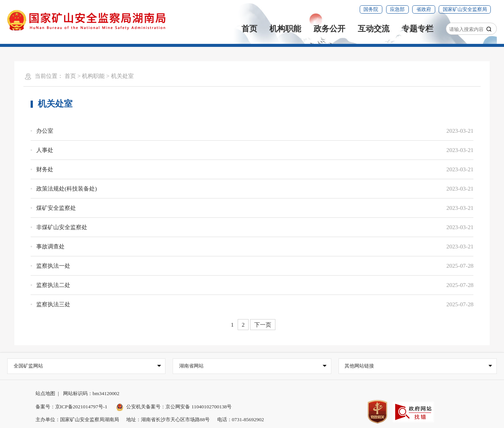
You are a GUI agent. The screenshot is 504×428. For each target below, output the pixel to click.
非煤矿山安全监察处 (62, 227)
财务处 (45, 169)
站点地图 (45, 393)
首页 (249, 29)
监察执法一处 (53, 266)
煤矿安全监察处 (56, 208)
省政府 (424, 9)
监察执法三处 (53, 304)
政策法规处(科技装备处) (66, 188)
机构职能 (285, 29)
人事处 (45, 150)
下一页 (263, 325)
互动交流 (374, 29)
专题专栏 (417, 29)
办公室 (45, 131)
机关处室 (122, 76)
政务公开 (329, 29)
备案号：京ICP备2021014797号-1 (71, 407)
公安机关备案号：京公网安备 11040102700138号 (174, 407)
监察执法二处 (53, 285)
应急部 (397, 9)
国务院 (371, 9)
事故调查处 (50, 246)
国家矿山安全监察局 (465, 9)
